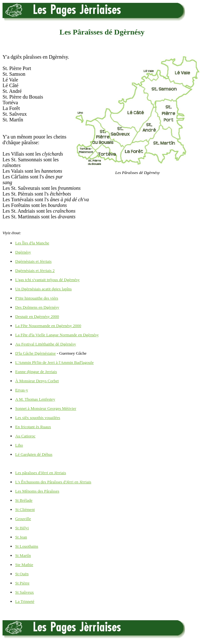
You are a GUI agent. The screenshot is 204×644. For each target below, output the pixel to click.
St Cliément (25, 509)
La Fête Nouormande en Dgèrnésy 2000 (48, 326)
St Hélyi (22, 528)
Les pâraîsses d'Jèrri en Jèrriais (41, 473)
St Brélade (24, 500)
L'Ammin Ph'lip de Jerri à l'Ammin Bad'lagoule (54, 362)
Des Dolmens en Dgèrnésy (37, 307)
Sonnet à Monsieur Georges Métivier (46, 408)
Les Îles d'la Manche (32, 243)
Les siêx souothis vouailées (38, 418)
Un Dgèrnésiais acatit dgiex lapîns (43, 289)
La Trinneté (25, 601)
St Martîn (23, 555)
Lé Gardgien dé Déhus (34, 454)
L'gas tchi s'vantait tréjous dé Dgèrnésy (48, 280)
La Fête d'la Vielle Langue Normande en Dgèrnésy (57, 335)
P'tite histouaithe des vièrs (37, 298)
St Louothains (27, 546)
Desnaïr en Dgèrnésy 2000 (37, 316)
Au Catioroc (25, 436)
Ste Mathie (24, 565)
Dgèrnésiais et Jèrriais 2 (35, 270)
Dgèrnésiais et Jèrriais (33, 261)
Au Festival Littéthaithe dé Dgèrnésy (46, 344)
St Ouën (22, 574)
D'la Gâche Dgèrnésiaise (35, 353)
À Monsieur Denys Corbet (37, 381)
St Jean (21, 537)
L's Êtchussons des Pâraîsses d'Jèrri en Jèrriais (53, 482)
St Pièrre (22, 583)
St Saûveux (25, 592)
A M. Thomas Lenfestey (35, 399)
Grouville (23, 519)
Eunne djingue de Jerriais (36, 372)
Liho (19, 445)
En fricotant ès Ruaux (33, 427)
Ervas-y (22, 390)
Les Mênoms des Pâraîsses (37, 491)
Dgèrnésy (23, 252)
